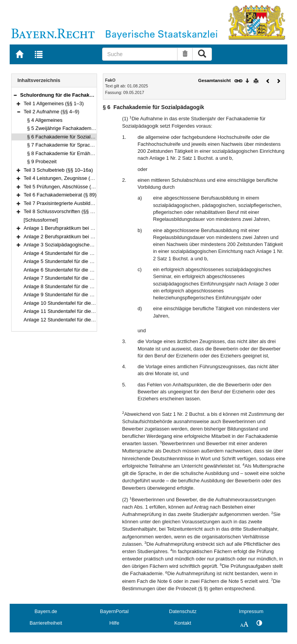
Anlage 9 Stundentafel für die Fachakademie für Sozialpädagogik (96, 295)
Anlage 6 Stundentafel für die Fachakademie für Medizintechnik (94, 270)
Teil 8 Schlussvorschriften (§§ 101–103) (67, 211)
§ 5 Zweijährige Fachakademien (63, 128)
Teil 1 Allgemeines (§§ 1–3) (54, 103)
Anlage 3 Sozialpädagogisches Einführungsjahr (76, 245)
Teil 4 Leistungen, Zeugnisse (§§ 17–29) (68, 178)
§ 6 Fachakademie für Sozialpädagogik (70, 137)
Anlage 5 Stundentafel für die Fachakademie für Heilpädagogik (93, 261)
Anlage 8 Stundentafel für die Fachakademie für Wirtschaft (89, 286)
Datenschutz (183, 611)
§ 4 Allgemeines (45, 120)
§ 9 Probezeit (42, 161)
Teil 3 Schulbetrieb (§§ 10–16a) (58, 170)
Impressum (251, 611)
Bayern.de (46, 611)
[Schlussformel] (41, 220)
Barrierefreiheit (46, 623)
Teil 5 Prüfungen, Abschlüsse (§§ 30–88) (69, 187)
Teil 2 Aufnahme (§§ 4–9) (51, 112)
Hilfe (114, 623)
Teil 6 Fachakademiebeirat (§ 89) (60, 195)
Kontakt (183, 623)
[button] (15, 95)
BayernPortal (114, 611)
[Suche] (140, 54)
